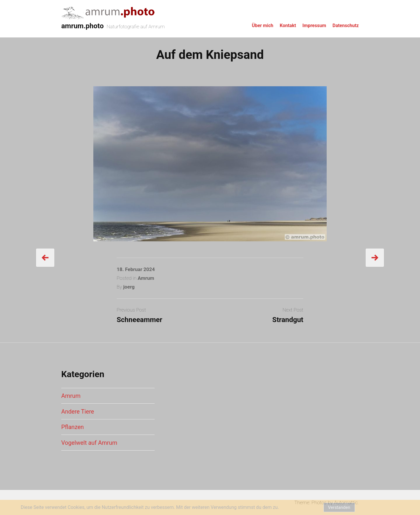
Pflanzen (72, 427)
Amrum (146, 278)
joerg (129, 287)
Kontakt (288, 26)
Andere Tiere (78, 412)
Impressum (314, 26)
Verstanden (339, 507)
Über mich (263, 26)
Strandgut (288, 320)
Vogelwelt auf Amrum (89, 443)
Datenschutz (346, 26)
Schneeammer (139, 320)
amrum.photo (82, 26)
